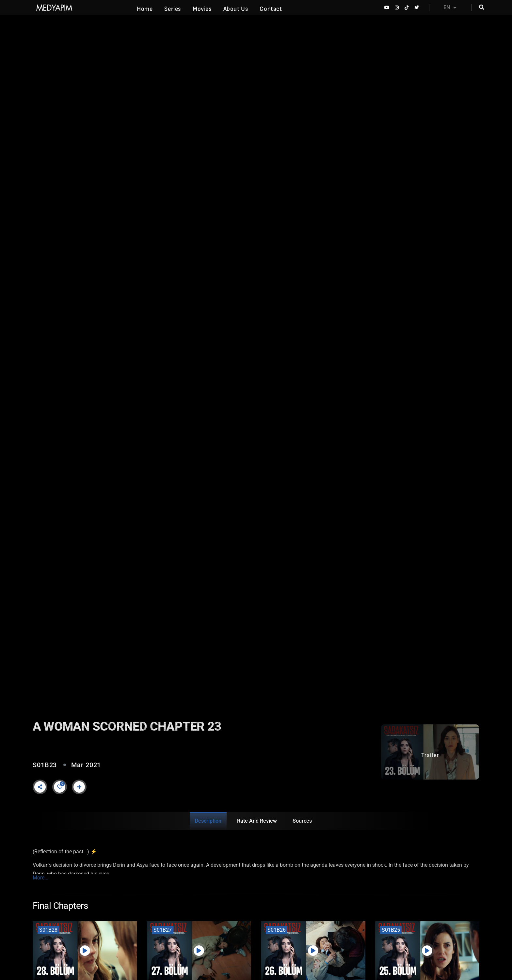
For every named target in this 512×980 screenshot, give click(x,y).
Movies (202, 9)
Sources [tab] (302, 821)
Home (145, 9)
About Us (236, 9)
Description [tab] (208, 821)
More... (40, 878)
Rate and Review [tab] (257, 821)
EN (450, 8)
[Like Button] (60, 787)
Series (173, 9)
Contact (271, 9)
